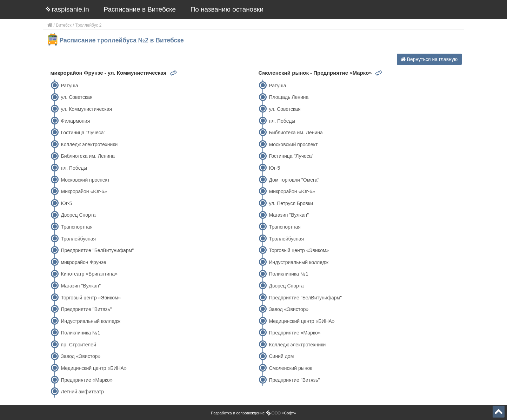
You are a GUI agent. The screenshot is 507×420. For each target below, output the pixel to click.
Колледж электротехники (89, 144)
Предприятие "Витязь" (86, 309)
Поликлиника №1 (80, 333)
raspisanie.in (67, 9)
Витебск (64, 25)
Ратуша (69, 86)
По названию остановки (227, 9)
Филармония (75, 121)
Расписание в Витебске (140, 9)
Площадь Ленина (289, 97)
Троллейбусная (78, 239)
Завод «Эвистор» (81, 356)
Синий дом (281, 356)
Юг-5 (66, 203)
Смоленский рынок (290, 368)
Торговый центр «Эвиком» (91, 298)
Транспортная (76, 227)
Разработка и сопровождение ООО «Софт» (253, 413)
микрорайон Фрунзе (83, 262)
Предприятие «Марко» (86, 380)
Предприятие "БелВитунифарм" (97, 250)
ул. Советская (76, 97)
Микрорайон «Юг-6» (84, 191)
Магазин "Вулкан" (81, 286)
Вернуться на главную (429, 59)
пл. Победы (74, 168)
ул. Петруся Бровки (291, 203)
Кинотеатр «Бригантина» (89, 274)
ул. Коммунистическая (86, 109)
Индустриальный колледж (91, 321)
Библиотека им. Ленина (88, 156)
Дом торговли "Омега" (294, 180)
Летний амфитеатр (82, 392)
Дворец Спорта (78, 215)
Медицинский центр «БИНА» (94, 368)
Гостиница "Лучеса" (83, 133)
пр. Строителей (78, 345)
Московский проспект (85, 180)
